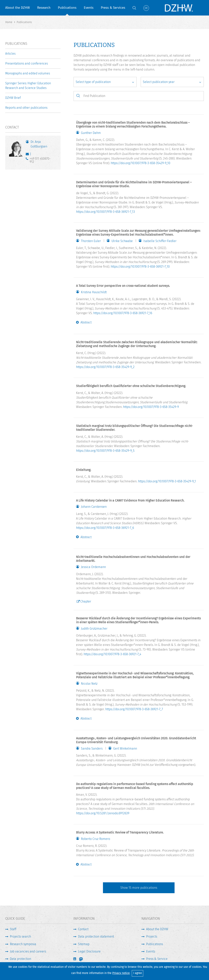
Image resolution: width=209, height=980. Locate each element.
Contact (83, 929)
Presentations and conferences (27, 63)
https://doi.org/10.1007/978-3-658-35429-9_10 (140, 163)
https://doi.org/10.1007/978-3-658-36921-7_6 (105, 528)
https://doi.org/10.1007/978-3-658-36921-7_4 (112, 654)
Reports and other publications (26, 108)
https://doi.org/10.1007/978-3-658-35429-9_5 (105, 451)
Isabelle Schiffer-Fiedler (160, 241)
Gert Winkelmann (125, 749)
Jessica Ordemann (93, 567)
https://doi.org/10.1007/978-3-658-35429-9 (151, 407)
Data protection (21, 959)
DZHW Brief (13, 98)
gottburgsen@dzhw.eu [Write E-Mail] (28, 155)
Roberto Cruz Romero (96, 839)
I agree (138, 973)
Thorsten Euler (91, 241)
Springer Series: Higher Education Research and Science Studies (28, 86)
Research (44, 8)
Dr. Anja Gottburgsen (39, 144)
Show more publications (139, 888)
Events (89, 8)
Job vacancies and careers (28, 951)
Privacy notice (121, 973)
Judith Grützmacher (94, 629)
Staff (13, 929)
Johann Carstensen (94, 507)
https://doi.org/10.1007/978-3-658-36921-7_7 (134, 709)
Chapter (86, 601)
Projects (152, 936)
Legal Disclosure (89, 951)
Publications (67, 8)
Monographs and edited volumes (28, 73)
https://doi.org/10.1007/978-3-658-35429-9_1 (167, 481)
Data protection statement (96, 936)
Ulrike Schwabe (122, 241)
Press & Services (113, 8)
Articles (10, 54)
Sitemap (84, 944)
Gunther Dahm (91, 133)
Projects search (20, 936)
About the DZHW (18, 8)
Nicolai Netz (89, 684)
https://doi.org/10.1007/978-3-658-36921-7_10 (140, 267)
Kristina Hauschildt (94, 292)
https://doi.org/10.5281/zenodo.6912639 (103, 813)
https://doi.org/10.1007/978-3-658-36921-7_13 (105, 212)
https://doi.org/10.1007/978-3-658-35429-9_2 (105, 367)
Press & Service (157, 959)
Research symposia (23, 944)
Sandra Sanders (92, 749)
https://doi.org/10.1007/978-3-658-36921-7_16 (123, 313)
